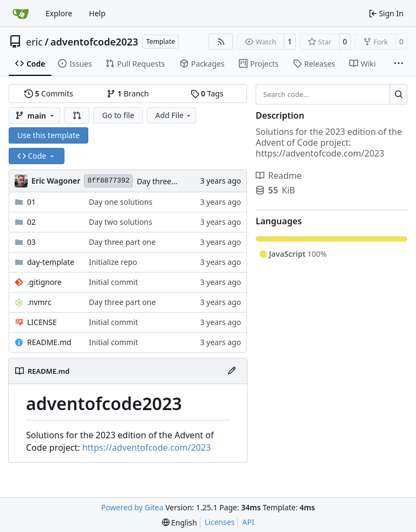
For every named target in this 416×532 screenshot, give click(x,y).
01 (31, 202)
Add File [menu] (174, 115)
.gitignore (44, 282)
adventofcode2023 (94, 42)
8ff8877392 (108, 181)
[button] (77, 115)
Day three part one (170, 181)
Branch (128, 93)
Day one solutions (121, 202)
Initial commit (113, 282)
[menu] (180, 523)
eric (34, 42)
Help (97, 13)
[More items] (399, 64)
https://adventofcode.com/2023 (147, 447)
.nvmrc (39, 302)
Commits (49, 93)
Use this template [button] (48, 135)
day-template (51, 262)
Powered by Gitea (132, 507)
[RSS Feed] (221, 42)
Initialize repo (113, 262)
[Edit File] (232, 371)
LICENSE (42, 322)
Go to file (118, 115)
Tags (207, 93)
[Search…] (398, 94)
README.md (49, 342)
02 (31, 222)
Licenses (220, 522)
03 (31, 242)
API (248, 522)
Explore (59, 13)
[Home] (21, 14)
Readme (279, 176)
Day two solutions (121, 222)
